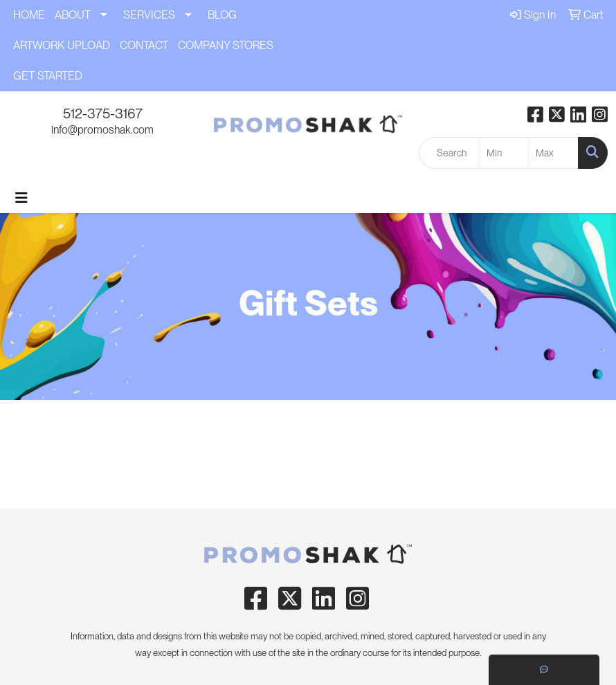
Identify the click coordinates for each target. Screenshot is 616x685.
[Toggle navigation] (21, 198)
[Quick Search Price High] (553, 153)
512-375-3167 (103, 113)
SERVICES (149, 15)
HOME (29, 15)
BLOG (222, 15)
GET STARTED (48, 76)
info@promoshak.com (102, 130)
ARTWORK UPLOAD (62, 45)
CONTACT (144, 45)
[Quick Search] (449, 153)
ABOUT (73, 15)
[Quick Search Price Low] (504, 153)
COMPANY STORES (226, 45)
